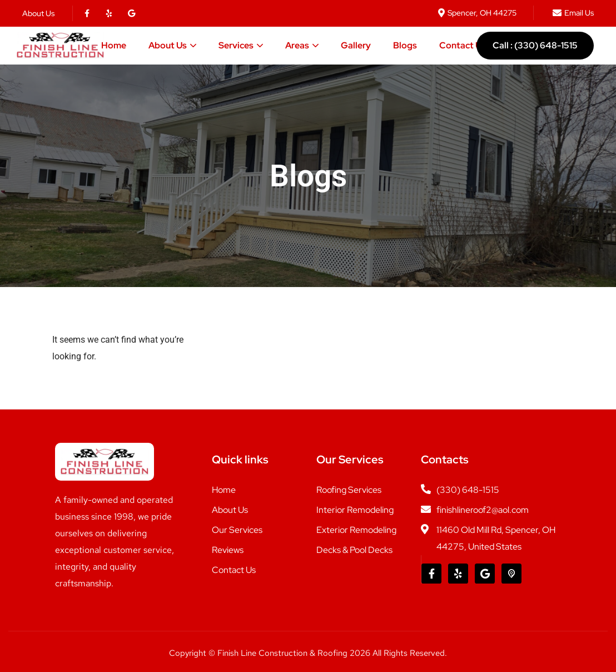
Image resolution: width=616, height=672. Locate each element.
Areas (297, 45)
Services (236, 45)
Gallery (356, 45)
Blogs (405, 45)
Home (114, 45)
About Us (168, 45)
